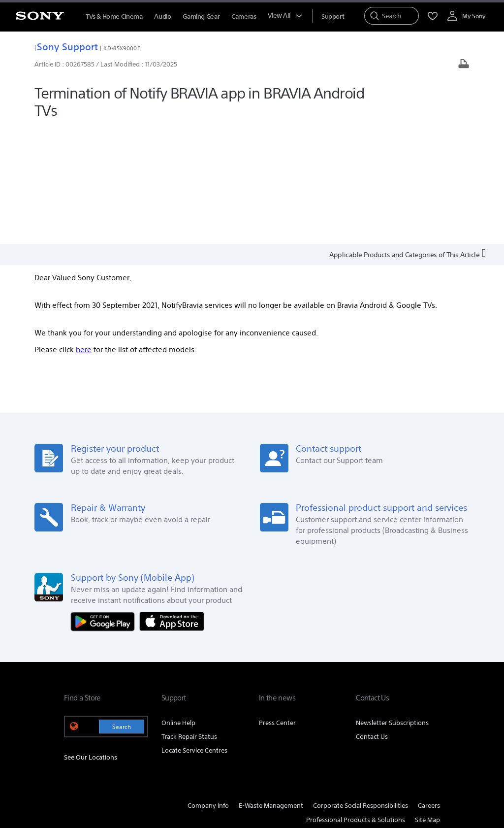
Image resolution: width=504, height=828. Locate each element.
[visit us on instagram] (409, 728)
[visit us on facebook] (366, 728)
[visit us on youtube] (430, 728)
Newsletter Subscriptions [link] (392, 606)
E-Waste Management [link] (271, 689)
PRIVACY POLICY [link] (200, 774)
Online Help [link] (178, 606)
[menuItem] (333, 17)
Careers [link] (429, 689)
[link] (77, 729)
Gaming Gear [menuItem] (201, 17)
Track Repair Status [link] (189, 620)
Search (122, 610)
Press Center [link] (277, 606)
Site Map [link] (427, 703)
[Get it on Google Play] (105, 504)
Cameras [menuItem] (244, 17)
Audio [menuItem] (162, 17)
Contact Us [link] (372, 620)
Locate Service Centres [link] (194, 634)
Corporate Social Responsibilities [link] (361, 689)
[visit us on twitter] (388, 728)
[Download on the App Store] (172, 504)
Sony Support (66, 47)
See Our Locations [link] (91, 641)
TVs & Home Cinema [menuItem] (114, 17)
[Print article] (464, 65)
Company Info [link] (208, 689)
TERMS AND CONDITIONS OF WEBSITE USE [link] (118, 774)
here (84, 233)
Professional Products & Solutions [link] (356, 703)
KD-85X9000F (122, 48)
